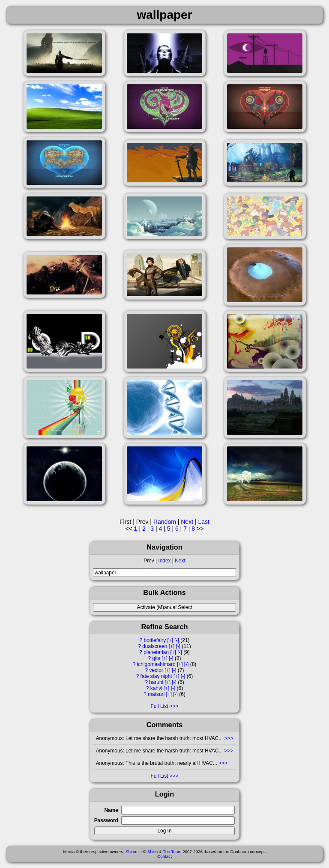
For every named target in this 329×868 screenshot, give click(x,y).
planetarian (156, 652)
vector (156, 670)
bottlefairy (155, 640)
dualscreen (155, 646)
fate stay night (156, 676)
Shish (153, 852)
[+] (170, 640)
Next (180, 561)
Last (203, 522)
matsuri (156, 694)
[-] (177, 640)
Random (165, 522)
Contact (164, 856)
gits (156, 658)
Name (111, 810)
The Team (172, 852)
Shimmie (134, 852)
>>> (228, 738)
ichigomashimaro (156, 664)
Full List (159, 706)
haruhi (156, 682)
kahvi (156, 688)
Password (106, 820)
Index (164, 561)
